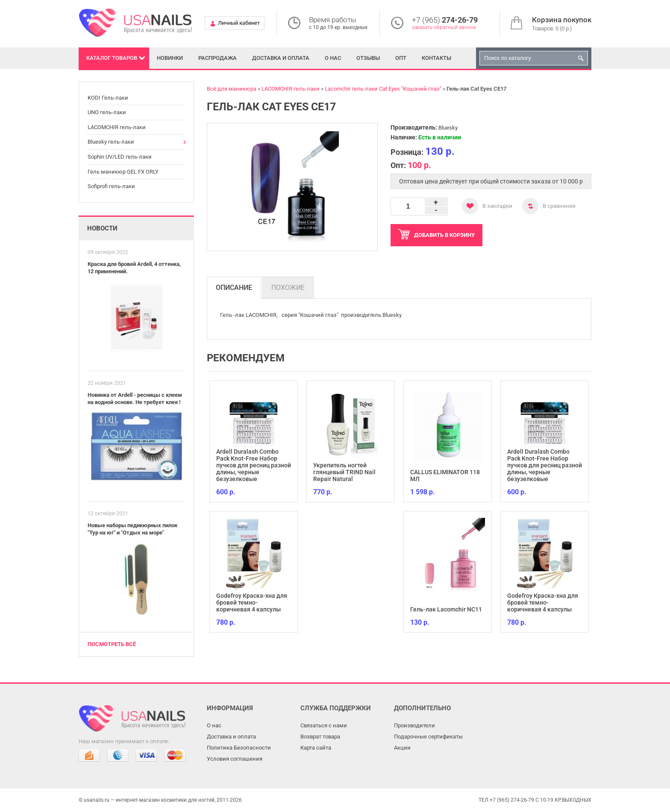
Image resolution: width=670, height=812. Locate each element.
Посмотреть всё (112, 644)
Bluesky (448, 128)
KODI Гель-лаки (108, 98)
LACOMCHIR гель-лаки (117, 127)
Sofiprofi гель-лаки (111, 186)
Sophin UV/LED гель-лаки (120, 157)
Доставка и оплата (281, 58)
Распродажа (217, 58)
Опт (401, 58)
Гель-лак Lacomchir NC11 (446, 609)
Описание (234, 288)
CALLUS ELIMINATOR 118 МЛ (445, 475)
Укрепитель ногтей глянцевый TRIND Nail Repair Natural (344, 472)
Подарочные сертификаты (428, 737)
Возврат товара (320, 737)
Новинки (170, 58)
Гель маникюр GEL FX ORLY (123, 172)
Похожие (288, 288)
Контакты (436, 58)
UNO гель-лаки (107, 112)
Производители (414, 725)
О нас (333, 58)
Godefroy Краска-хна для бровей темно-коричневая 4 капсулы (252, 602)
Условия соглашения (235, 759)
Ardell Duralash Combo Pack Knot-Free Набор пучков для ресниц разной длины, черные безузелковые (254, 465)
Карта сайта (316, 748)
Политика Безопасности (239, 748)
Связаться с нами (324, 725)
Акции (402, 748)
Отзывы (368, 58)
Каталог (112, 58)
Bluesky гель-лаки (111, 142)
